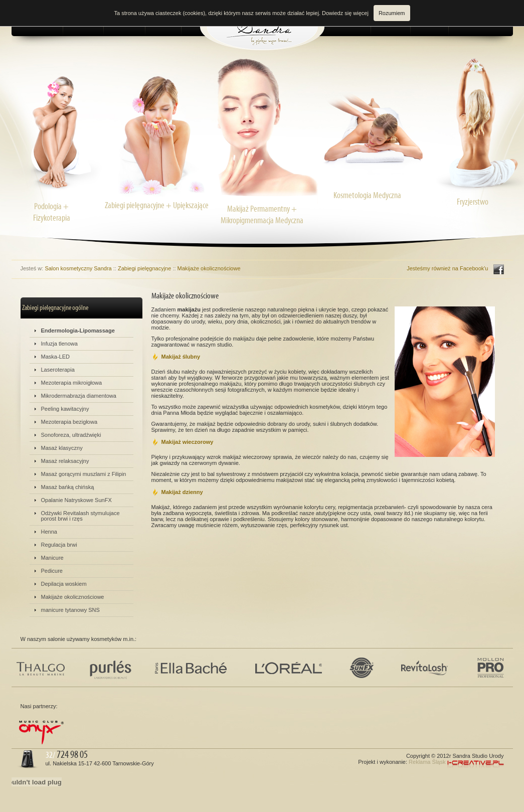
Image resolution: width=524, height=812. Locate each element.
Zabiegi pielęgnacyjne (144, 268)
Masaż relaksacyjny (65, 461)
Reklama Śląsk (427, 762)
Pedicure (52, 571)
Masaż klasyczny (62, 448)
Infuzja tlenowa (59, 344)
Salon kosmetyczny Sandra (78, 268)
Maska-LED (55, 357)
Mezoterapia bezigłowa (69, 422)
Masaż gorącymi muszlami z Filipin (84, 474)
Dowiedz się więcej (345, 13)
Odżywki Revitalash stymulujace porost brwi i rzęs (80, 516)
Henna (49, 532)
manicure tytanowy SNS (70, 610)
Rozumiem (392, 13)
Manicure (52, 558)
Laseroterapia (58, 370)
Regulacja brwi (59, 545)
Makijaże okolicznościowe (209, 268)
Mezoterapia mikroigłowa (72, 383)
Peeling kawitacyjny (65, 409)
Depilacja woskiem (64, 584)
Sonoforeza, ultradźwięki (71, 435)
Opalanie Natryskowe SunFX (76, 500)
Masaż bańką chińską (68, 487)
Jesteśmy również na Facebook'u (447, 268)
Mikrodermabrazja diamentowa (79, 396)
